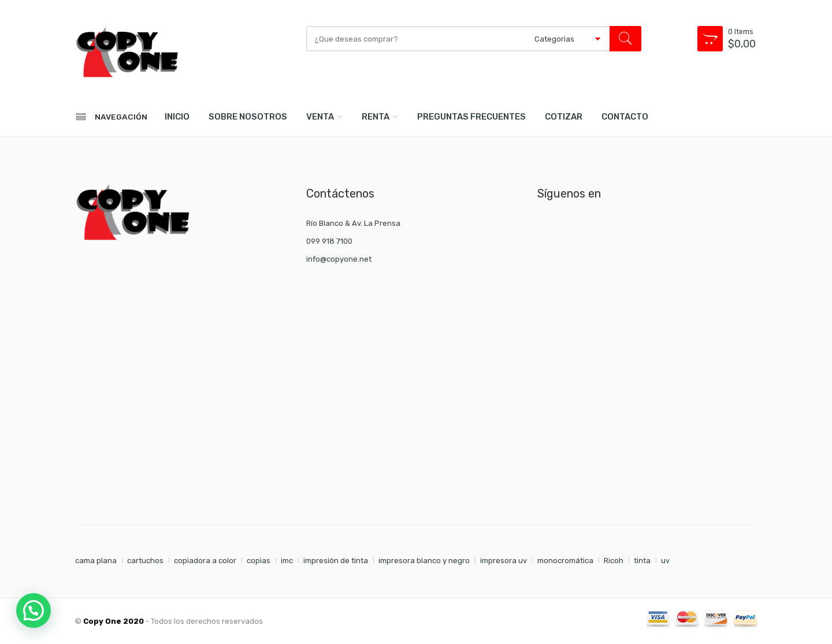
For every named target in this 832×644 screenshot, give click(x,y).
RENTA (376, 117)
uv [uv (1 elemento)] (665, 561)
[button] (34, 611)
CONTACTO (625, 117)
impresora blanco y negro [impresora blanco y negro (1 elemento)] (424, 561)
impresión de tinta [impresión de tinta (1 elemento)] (336, 561)
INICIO (177, 117)
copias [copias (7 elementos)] (259, 561)
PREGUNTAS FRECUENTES (471, 117)
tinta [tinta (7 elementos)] (642, 561)
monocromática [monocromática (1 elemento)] (565, 561)
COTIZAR (564, 117)
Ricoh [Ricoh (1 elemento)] (614, 561)
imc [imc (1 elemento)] (287, 561)
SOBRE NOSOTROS (248, 117)
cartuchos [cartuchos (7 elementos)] (145, 561)
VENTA (320, 117)
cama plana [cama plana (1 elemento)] (96, 561)
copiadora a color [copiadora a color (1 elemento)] (205, 561)
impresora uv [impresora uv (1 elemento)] (504, 561)
